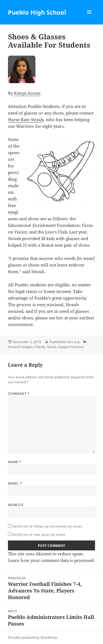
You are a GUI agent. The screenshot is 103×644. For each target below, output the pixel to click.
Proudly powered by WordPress (33, 638)
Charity (40, 347)
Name (15, 462)
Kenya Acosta (27, 93)
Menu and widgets (89, 18)
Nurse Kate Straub (26, 119)
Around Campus (20, 347)
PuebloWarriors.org (64, 342)
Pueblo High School (37, 12)
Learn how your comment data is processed (51, 560)
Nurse (52, 347)
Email (15, 483)
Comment (19, 394)
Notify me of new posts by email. (39, 535)
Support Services (71, 347)
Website (16, 505)
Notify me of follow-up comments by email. (48, 526)
